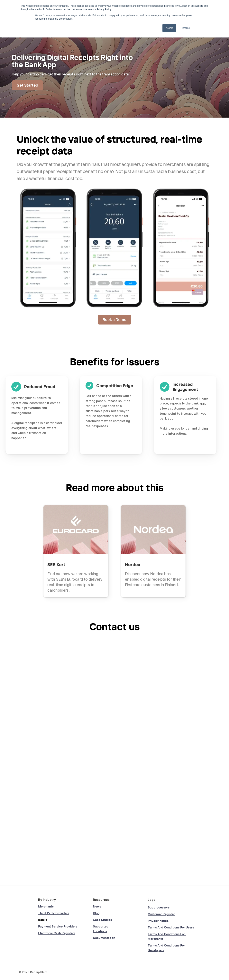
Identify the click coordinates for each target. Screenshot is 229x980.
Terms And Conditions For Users (171, 927)
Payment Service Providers (58, 926)
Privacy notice (158, 921)
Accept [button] (169, 28)
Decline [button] (186, 28)
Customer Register (161, 914)
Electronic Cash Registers (57, 933)
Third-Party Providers (54, 913)
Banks (43, 920)
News (97, 906)
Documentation (104, 938)
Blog (96, 913)
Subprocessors (159, 907)
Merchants (46, 906)
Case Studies (102, 920)
